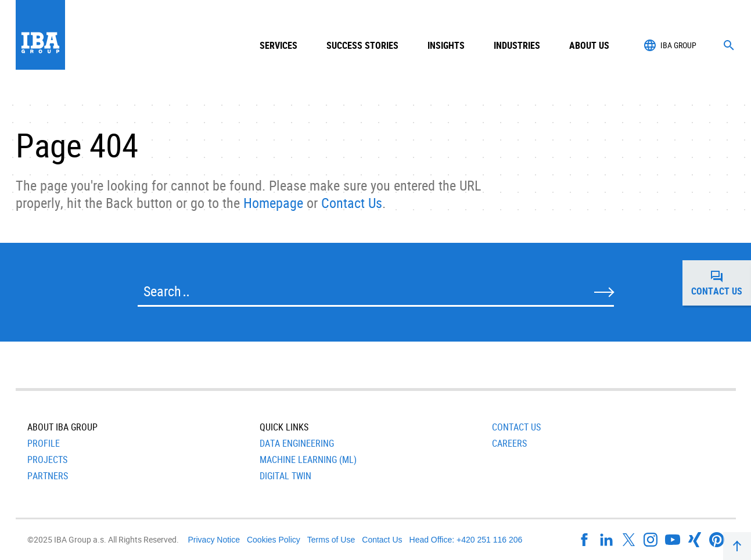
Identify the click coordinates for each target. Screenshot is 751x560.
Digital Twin (285, 476)
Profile (44, 443)
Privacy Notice (214, 540)
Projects (47, 460)
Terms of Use (331, 540)
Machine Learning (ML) (308, 460)
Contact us (721, 283)
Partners (48, 476)
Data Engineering (297, 443)
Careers (509, 443)
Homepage (273, 203)
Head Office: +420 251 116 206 (466, 540)
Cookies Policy (274, 540)
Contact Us (352, 203)
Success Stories (362, 45)
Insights (446, 45)
